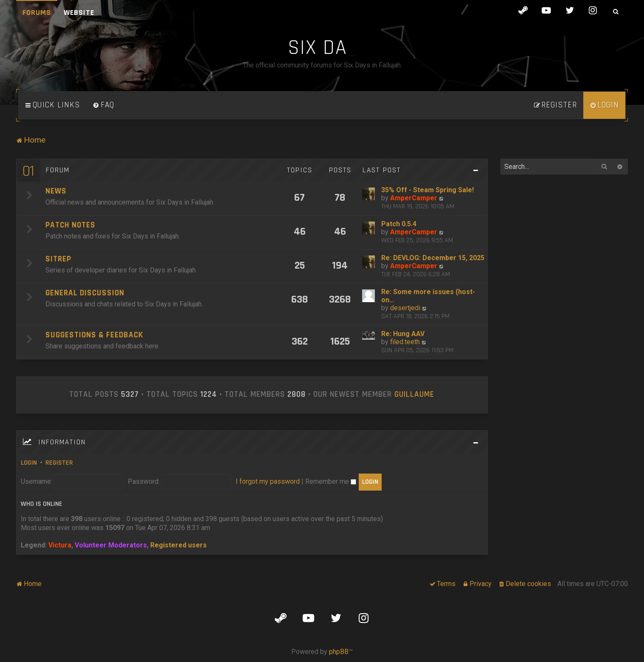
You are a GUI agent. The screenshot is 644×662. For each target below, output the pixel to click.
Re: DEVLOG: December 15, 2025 (433, 258)
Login (29, 463)
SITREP (58, 259)
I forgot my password (268, 481)
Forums (37, 13)
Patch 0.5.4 (399, 224)
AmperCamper (414, 198)
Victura (60, 545)
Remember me (331, 481)
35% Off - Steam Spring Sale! (427, 190)
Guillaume (414, 395)
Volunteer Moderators (111, 545)
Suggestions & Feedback (94, 335)
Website (79, 13)
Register (59, 463)
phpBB (339, 652)
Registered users (179, 545)
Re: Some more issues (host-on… (428, 296)
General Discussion (85, 293)
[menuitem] (104, 105)
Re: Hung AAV (403, 334)
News (56, 191)
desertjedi (405, 308)
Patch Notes (70, 225)
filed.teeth (405, 342)
